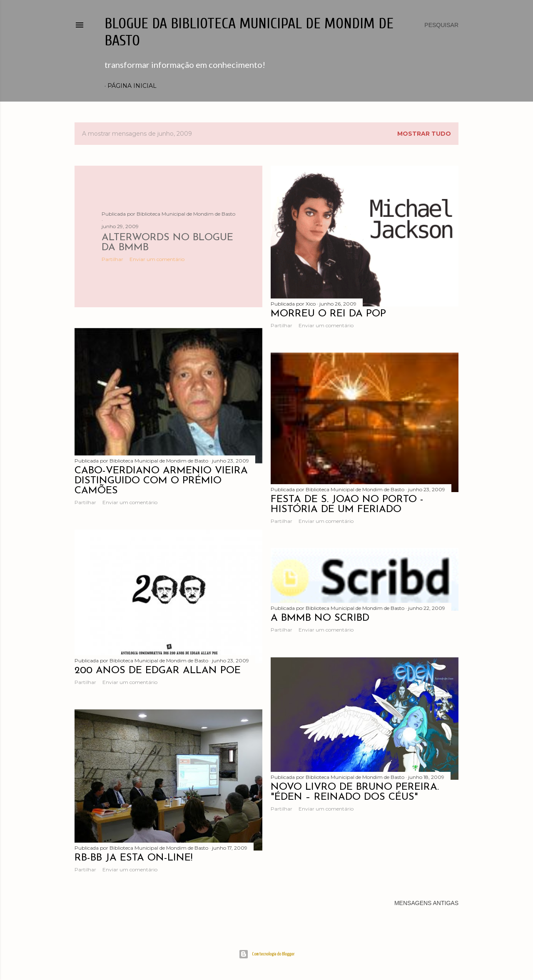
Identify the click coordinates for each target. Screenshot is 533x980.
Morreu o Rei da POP (328, 314)
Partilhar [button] (112, 259)
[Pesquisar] (441, 25)
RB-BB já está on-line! (133, 858)
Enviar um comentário (157, 259)
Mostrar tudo (424, 134)
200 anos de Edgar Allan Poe (158, 671)
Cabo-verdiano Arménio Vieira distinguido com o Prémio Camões (161, 481)
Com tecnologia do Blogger (267, 954)
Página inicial (132, 86)
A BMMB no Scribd (320, 618)
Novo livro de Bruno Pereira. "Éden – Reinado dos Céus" (355, 792)
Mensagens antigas (426, 903)
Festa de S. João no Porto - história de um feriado (347, 505)
